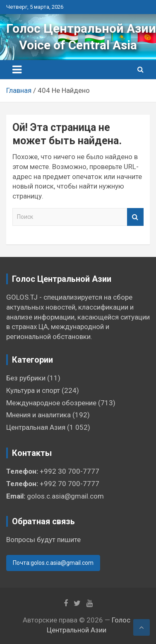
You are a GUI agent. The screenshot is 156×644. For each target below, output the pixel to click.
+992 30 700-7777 (70, 471)
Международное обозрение (51, 403)
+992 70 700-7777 (70, 484)
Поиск (135, 217)
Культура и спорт (33, 390)
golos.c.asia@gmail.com (65, 496)
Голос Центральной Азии (81, 28)
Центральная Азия (36, 427)
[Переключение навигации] (17, 70)
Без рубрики (26, 378)
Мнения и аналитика (38, 415)
